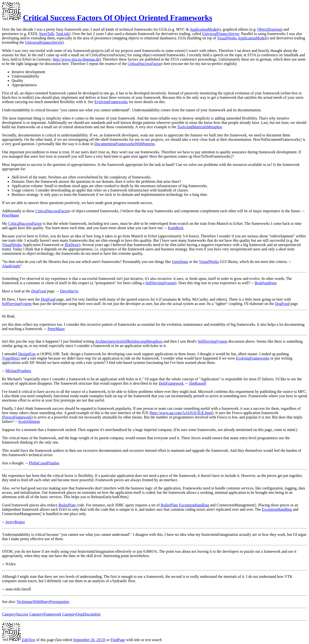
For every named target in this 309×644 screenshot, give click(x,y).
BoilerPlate (67, 505)
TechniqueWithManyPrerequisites (43, 602)
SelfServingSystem (160, 283)
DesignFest (27, 354)
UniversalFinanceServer (221, 34)
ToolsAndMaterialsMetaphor (200, 127)
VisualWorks (227, 38)
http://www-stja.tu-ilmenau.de (76, 59)
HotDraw (72, 245)
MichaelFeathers (18, 371)
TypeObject (11, 358)
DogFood (39, 291)
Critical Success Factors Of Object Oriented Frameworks (118, 18)
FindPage (118, 640)
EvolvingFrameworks (111, 102)
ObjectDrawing (269, 29)
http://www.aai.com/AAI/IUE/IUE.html (181, 413)
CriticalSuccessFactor (144, 64)
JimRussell (197, 383)
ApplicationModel (204, 29)
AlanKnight (11, 266)
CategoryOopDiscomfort (81, 614)
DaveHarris (69, 291)
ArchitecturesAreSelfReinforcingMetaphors (129, 341)
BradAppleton (266, 283)
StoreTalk (47, 34)
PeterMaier (11, 215)
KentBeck (176, 228)
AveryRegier (15, 522)
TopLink (62, 34)
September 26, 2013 (89, 640)
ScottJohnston (29, 421)
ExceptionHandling (194, 505)
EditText (19, 640)
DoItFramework (171, 383)
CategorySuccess (15, 614)
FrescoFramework (17, 417)
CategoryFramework (45, 614)
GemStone (180, 262)
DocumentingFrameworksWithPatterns (125, 144)
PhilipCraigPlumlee (44, 463)
